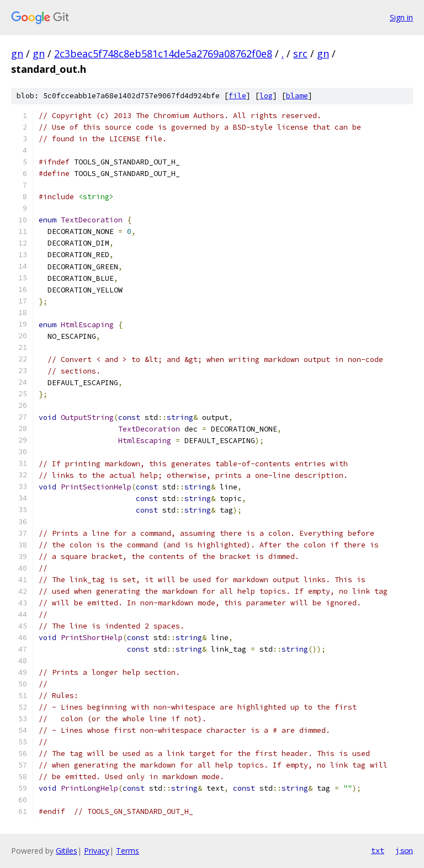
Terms (128, 851)
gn (17, 54)
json (404, 850)
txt (378, 850)
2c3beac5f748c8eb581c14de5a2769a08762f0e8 (163, 54)
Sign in (401, 17)
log (266, 96)
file (237, 96)
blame (297, 96)
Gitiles (67, 851)
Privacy (97, 851)
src (300, 54)
